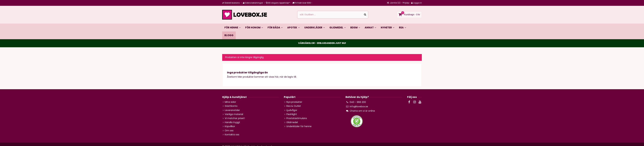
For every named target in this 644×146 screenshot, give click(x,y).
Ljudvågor (292, 110)
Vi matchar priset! (235, 118)
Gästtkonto (231, 106)
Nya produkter (294, 102)
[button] (275, 27)
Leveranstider (232, 110)
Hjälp (407, 3)
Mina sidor (230, 102)
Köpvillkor (230, 126)
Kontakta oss (232, 135)
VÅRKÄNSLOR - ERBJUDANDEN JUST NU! (322, 43)
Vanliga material (234, 114)
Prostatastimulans (297, 118)
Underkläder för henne (299, 126)
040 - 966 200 (358, 102)
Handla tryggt (232, 122)
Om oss (229, 131)
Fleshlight (292, 114)
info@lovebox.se (359, 106)
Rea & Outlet (294, 106)
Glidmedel (292, 122)
